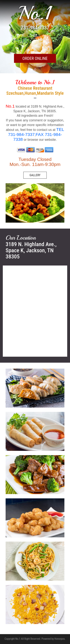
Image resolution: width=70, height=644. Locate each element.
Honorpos (60, 639)
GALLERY (35, 175)
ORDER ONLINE (35, 58)
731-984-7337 (35, 28)
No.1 (35, 13)
